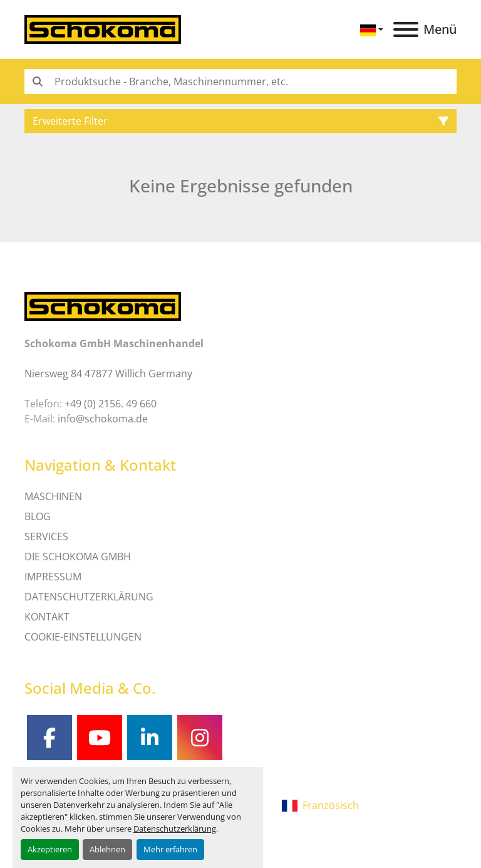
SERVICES (46, 536)
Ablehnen (107, 849)
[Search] (240, 81)
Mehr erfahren (170, 849)
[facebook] (49, 738)
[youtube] (100, 738)
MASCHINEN (53, 496)
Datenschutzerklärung (175, 829)
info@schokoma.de (103, 419)
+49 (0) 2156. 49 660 (111, 404)
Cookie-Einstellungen (83, 637)
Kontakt (47, 617)
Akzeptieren (50, 849)
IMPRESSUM (53, 577)
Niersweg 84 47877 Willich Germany (108, 374)
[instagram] (200, 738)
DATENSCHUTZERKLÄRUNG (89, 597)
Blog (38, 516)
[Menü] (406, 29)
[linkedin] (150, 738)
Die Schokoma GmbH (78, 557)
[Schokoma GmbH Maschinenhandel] (103, 305)
